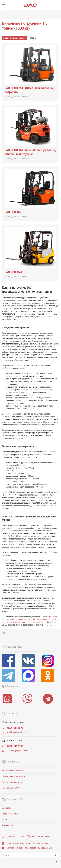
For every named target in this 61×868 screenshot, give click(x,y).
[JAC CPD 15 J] (30, 253)
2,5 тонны (19, 619)
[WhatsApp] (10, 699)
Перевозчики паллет (12, 782)
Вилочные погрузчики (13, 771)
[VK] (30, 661)
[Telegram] (11, 675)
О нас (20, 837)
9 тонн (28, 622)
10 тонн (35, 622)
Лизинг (5, 820)
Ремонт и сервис (10, 814)
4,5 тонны (52, 619)
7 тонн (16, 622)
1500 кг (33, 38)
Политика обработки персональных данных (28, 843)
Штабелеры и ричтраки (13, 776)
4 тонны (44, 619)
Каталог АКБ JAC (10, 788)
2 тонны (10, 619)
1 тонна (51, 617)
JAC (4, 14)
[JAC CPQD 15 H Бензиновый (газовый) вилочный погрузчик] (30, 134)
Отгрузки (44, 837)
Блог (31, 837)
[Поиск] (30, 855)
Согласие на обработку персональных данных (29, 848)
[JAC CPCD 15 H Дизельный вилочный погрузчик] (30, 72)
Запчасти (7, 808)
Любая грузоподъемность (14, 38)
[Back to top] (57, 861)
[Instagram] (50, 661)
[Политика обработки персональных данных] (3, 843)
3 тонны (27, 619)
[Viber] (30, 699)
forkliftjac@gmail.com (17, 732)
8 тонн (22, 622)
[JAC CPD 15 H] (30, 194)
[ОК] (50, 675)
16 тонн (42, 622)
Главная (8, 837)
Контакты (10, 713)
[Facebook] (11, 661)
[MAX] (30, 675)
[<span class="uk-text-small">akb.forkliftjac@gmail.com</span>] (3, 751)
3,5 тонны (35, 619)
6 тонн (9, 622)
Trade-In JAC (8, 825)
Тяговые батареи (12, 741)
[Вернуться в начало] (31, 5)
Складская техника (13, 722)
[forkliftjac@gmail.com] (3, 732)
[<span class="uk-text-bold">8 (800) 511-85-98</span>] (3, 728)
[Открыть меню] (3, 5)
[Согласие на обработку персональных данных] (3, 848)
